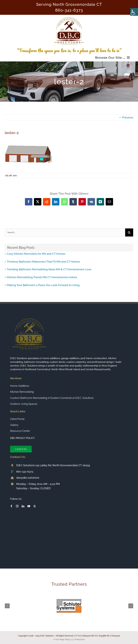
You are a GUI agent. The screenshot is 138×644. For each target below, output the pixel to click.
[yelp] (35, 506)
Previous (128, 117)
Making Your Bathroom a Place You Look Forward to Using (43, 285)
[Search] (129, 232)
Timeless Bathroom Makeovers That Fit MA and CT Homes (43, 262)
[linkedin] (23, 506)
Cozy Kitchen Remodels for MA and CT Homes (36, 254)
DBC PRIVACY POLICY (22, 438)
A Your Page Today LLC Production (69, 639)
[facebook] (11, 506)
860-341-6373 (69, 10)
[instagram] (17, 506)
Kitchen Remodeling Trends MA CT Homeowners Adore (42, 277)
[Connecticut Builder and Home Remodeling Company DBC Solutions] (69, 16)
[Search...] (65, 232)
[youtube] (29, 506)
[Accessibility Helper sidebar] (134, 12)
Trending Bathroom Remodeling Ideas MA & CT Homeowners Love (49, 269)
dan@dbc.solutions (28, 478)
